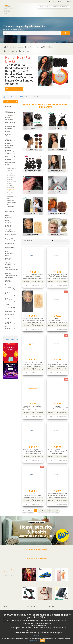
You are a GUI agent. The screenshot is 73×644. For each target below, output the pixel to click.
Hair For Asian (10, 178)
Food (7, 157)
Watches (8, 319)
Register (61, 2)
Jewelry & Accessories (9, 231)
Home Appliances (9, 216)
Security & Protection (9, 281)
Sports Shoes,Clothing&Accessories (14, 299)
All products (18, 47)
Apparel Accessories (9, 112)
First (24, 509)
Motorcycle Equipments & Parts (10, 253)
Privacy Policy (53, 612)
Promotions (11, 51)
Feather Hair (10, 174)
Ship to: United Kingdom (60, 7)
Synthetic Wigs (11, 206)
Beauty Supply (10, 170)
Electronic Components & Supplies (10, 152)
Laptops (29, 618)
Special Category (10, 288)
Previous (30, 509)
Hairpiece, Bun (10, 187)
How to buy (25, 51)
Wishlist (52, 2)
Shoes (7, 285)
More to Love (47, 47)
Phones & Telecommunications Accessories (12, 275)
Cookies (51, 609)
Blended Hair (10, 172)
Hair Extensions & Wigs (17, 97)
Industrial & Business (9, 226)
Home (8, 47)
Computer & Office (9, 135)
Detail (26, 281)
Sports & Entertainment (10, 293)
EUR (48, 7)
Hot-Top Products (32, 47)
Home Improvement (9, 221)
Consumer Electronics (9, 140)
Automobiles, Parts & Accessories (9, 117)
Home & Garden (10, 211)
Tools (7, 304)
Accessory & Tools (11, 168)
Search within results (59, 241)
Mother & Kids (10, 247)
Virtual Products (10, 315)
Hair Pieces (10, 180)
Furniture (8, 160)
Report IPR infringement (56, 615)
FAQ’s (5, 617)
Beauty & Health (10, 122)
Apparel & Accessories (9, 107)
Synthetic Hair (10, 201)
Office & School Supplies (10, 264)
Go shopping (37, 281)
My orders (6, 614)
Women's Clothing (8, 328)
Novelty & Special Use (9, 259)
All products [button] (11, 102)
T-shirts (28, 609)
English (41, 7)
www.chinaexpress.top (12, 339)
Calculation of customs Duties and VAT (12, 610)
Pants (28, 612)
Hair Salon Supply (11, 181)
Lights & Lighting (10, 235)
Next (57, 509)
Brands (7, 131)
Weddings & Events (9, 323)
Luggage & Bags (10, 239)
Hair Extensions (11, 176)
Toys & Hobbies (10, 307)
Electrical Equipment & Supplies (9, 145)
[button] (68, 73)
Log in (69, 2)
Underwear (9, 312)
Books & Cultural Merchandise (10, 127)
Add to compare (37, 285)
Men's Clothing (10, 243)
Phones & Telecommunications (12, 269)
